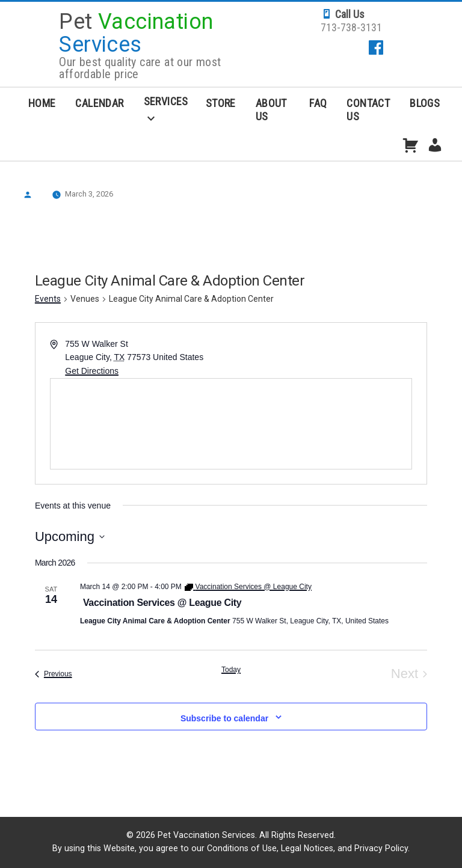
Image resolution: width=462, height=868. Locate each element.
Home (42, 103)
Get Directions (92, 371)
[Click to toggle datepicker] (70, 536)
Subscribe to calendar (224, 718)
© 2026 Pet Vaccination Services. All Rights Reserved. (231, 835)
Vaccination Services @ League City (162, 603)
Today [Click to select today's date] (231, 670)
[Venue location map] (231, 424)
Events (48, 299)
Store (221, 103)
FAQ (318, 103)
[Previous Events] (54, 674)
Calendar (99, 103)
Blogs (425, 103)
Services (166, 101)
